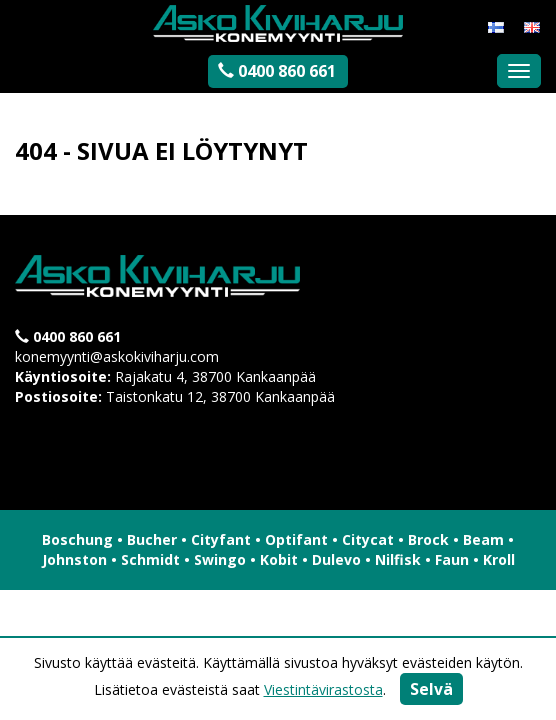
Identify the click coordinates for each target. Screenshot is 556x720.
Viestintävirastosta (323, 689)
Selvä (431, 689)
